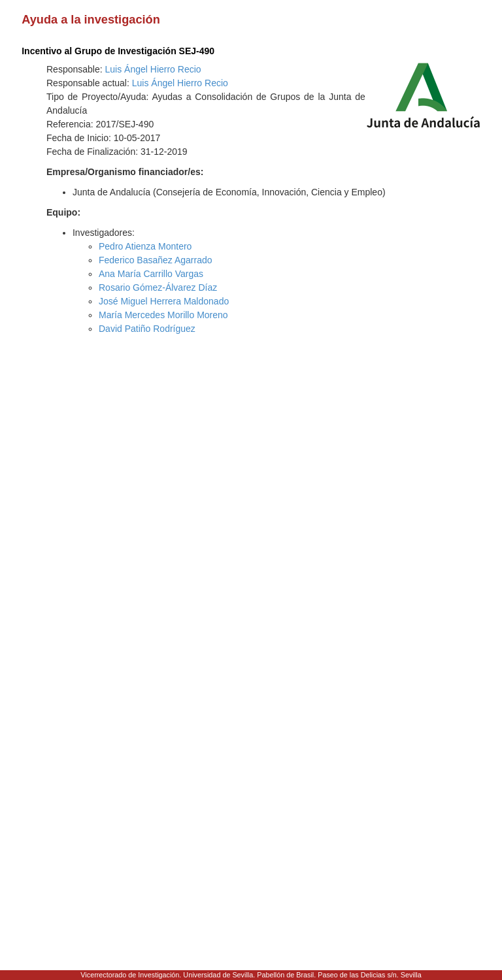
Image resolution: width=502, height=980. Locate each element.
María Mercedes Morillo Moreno (163, 315)
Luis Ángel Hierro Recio (153, 69)
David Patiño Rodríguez (147, 329)
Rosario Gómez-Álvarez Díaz (158, 287)
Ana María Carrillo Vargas (151, 274)
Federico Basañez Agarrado (156, 260)
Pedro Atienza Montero (145, 246)
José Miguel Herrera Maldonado (164, 301)
